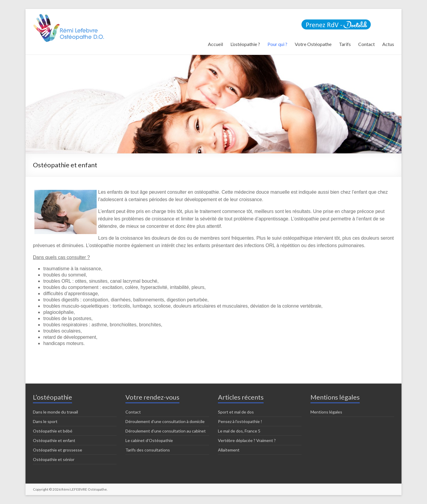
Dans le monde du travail (55, 412)
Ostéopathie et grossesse (58, 450)
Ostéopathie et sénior (54, 459)
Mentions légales (326, 412)
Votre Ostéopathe (313, 44)
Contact (367, 44)
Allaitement (229, 450)
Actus (388, 44)
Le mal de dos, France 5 (239, 431)
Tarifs (345, 44)
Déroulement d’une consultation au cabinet (166, 431)
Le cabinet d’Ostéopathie (149, 440)
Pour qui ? (277, 44)
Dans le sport (45, 421)
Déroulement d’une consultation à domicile (165, 421)
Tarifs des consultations (148, 450)
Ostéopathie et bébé (53, 431)
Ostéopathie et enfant (54, 440)
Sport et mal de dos (236, 412)
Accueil (215, 44)
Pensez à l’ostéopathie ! (240, 421)
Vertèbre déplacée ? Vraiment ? (247, 440)
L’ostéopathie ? (245, 44)
